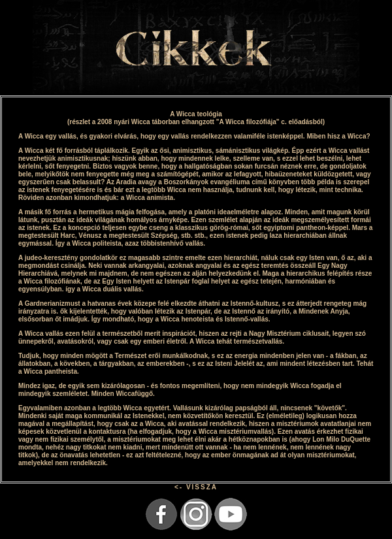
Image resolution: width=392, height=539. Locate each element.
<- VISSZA (196, 487)
